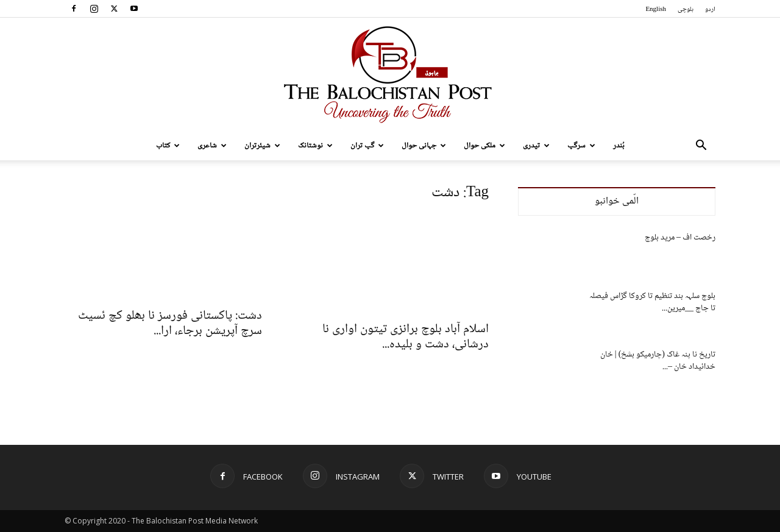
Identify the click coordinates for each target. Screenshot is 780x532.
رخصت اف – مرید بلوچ (680, 238)
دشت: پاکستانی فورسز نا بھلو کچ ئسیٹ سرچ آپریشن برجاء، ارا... (170, 324)
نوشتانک (315, 146)
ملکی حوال (484, 146)
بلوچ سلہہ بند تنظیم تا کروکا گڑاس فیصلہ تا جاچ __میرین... (652, 302)
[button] (701, 147)
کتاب (168, 146)
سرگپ (581, 146)
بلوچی (686, 9)
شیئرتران (262, 146)
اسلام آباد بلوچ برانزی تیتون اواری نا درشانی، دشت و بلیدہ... (406, 337)
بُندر (619, 146)
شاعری (212, 146)
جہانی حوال (424, 146)
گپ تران (367, 146)
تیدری (536, 146)
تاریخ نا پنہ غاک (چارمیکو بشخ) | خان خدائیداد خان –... (658, 361)
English (656, 9)
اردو (710, 9)
